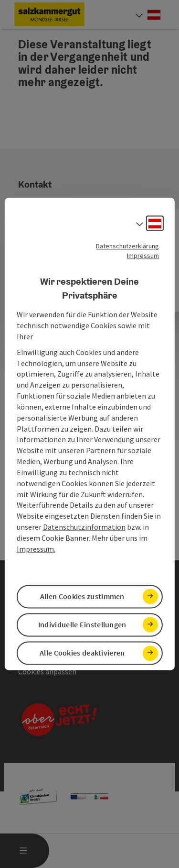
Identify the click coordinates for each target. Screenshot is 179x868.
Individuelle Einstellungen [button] (82, 624)
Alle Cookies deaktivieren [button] (82, 653)
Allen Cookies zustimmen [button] (82, 596)
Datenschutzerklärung (127, 246)
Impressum (143, 256)
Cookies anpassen (47, 671)
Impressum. (36, 549)
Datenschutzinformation (84, 527)
